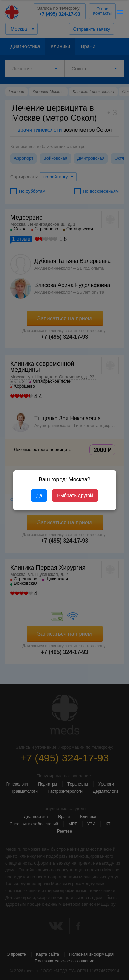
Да (39, 495)
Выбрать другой (75, 495)
